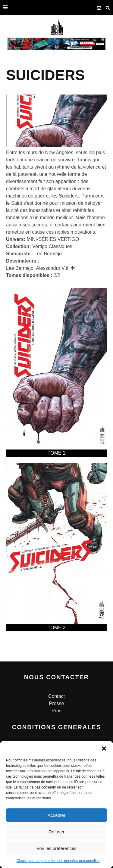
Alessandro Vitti (53, 268)
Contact (56, 696)
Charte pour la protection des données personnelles (58, 861)
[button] (104, 748)
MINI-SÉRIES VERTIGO (53, 239)
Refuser (56, 832)
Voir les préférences (56, 848)
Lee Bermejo (48, 254)
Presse (57, 703)
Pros (56, 711)
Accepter (56, 815)
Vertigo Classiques (52, 246)
